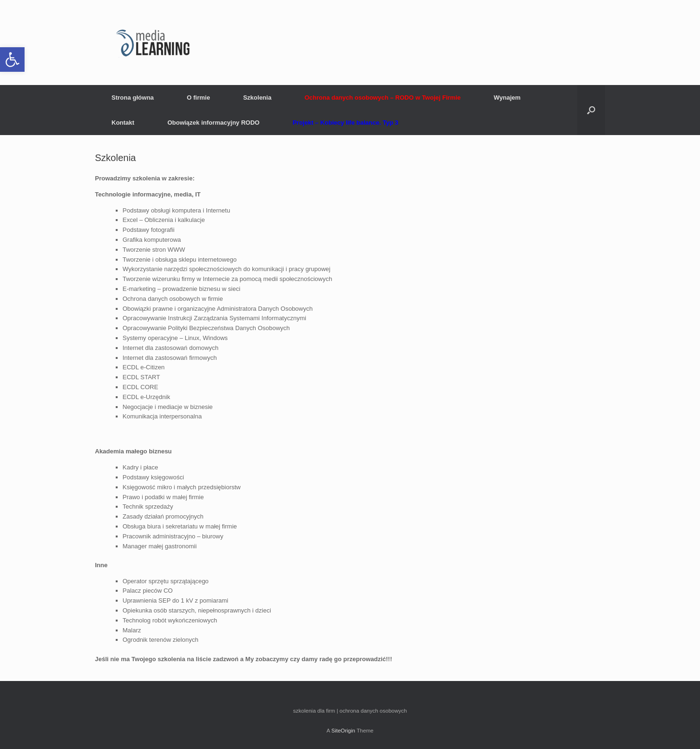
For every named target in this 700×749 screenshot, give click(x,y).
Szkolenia (257, 98)
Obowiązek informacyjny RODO (213, 123)
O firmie (199, 98)
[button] (12, 60)
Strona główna (133, 98)
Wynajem (507, 98)
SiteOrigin (343, 731)
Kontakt (123, 123)
